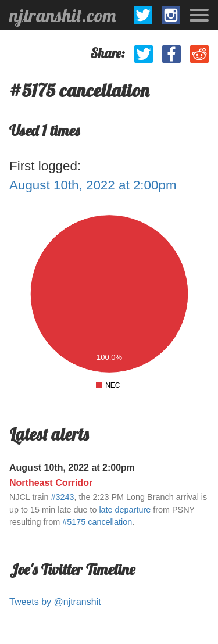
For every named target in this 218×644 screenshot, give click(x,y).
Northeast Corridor (51, 483)
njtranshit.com (62, 15)
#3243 (62, 497)
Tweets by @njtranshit (55, 602)
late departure (125, 510)
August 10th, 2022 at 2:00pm (93, 185)
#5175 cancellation (97, 522)
